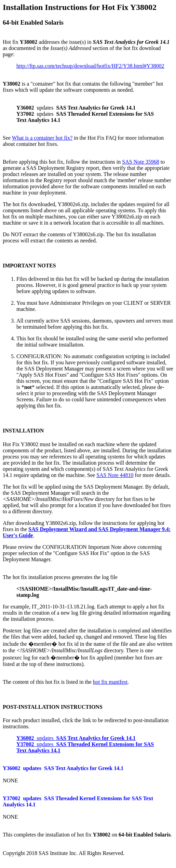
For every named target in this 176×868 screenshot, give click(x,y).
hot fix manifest (110, 682)
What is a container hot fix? (42, 138)
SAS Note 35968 (140, 162)
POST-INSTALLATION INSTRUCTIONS (53, 707)
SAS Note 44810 (115, 475)
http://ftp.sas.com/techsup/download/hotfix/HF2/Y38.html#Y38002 (90, 66)
